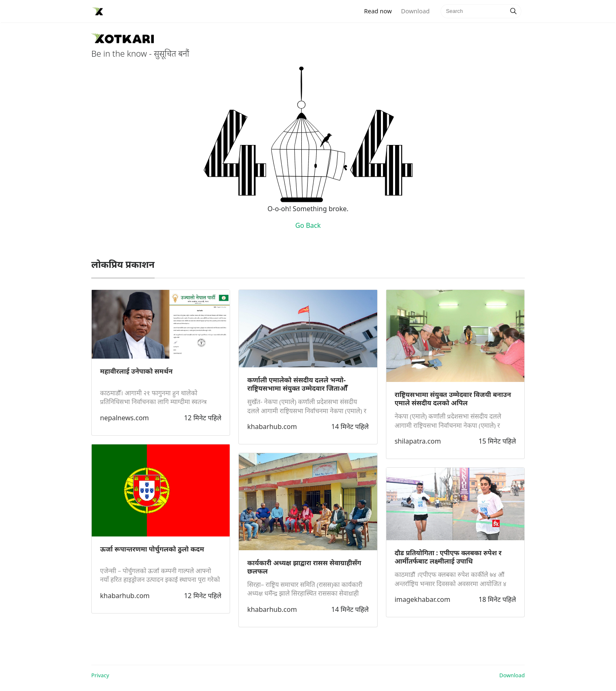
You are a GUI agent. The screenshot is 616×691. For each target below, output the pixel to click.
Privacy (100, 675)
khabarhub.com (125, 596)
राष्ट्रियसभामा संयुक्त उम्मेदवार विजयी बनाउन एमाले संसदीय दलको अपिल (453, 399)
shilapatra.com (418, 441)
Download (415, 11)
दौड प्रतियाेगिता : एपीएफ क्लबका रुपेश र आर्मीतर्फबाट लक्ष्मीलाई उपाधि (448, 557)
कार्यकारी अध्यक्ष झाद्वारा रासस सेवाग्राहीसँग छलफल (304, 567)
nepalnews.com (124, 418)
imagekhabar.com (423, 599)
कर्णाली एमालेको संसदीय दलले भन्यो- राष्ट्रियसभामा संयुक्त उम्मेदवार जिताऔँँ (297, 384)
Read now (381, 11)
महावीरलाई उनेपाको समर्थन (136, 371)
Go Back (308, 225)
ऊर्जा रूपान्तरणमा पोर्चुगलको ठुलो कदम (152, 549)
